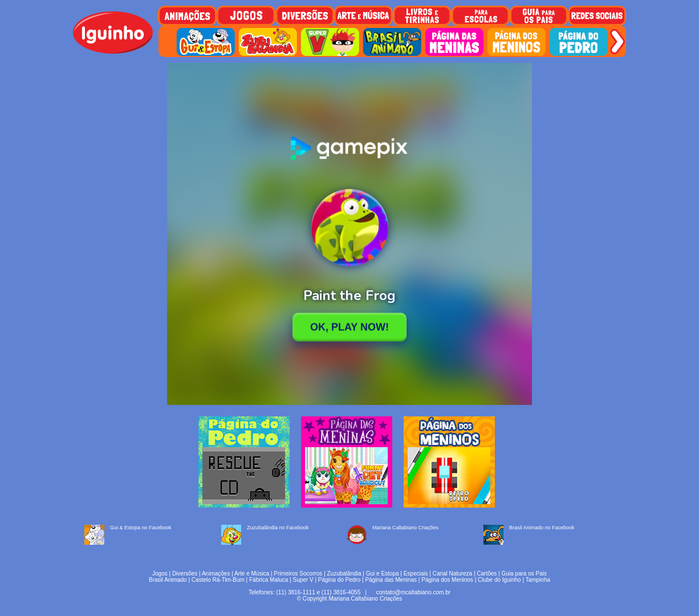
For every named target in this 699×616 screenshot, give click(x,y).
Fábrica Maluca (269, 580)
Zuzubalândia (344, 574)
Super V (303, 580)
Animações (216, 574)
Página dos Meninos (447, 580)
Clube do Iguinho (499, 580)
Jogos (160, 574)
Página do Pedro (340, 580)
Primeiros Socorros (298, 574)
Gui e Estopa (383, 574)
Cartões (487, 574)
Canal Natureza (452, 574)
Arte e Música (252, 574)
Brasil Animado (168, 580)
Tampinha (538, 580)
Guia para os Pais (524, 574)
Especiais (416, 574)
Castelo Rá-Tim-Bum (218, 580)
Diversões (185, 574)
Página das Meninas (391, 580)
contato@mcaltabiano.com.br (413, 592)
